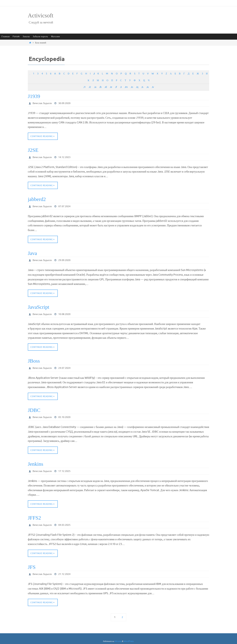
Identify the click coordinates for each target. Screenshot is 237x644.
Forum (16, 37)
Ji (121, 87)
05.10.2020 (64, 417)
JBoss (34, 361)
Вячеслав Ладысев (42, 103)
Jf (116, 87)
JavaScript (39, 307)
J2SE (33, 150)
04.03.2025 (64, 525)
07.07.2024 (64, 206)
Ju (147, 87)
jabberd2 (37, 199)
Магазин (55, 37)
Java (32, 253)
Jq (137, 87)
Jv (153, 87)
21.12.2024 (64, 574)
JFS (32, 567)
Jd (106, 87)
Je (111, 87)
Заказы (26, 37)
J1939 (34, 96)
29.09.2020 (64, 260)
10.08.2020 (64, 314)
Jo (132, 87)
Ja (95, 87)
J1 (84, 87)
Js (142, 87)
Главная (6, 37)
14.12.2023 (64, 157)
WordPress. (129, 641)
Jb (100, 87)
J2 (90, 87)
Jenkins (36, 464)
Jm (126, 87)
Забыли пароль (40, 37)
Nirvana (118, 641)
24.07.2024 (64, 368)
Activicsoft (41, 15)
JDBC (34, 410)
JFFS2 (34, 518)
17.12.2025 (64, 471)
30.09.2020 (64, 103)
